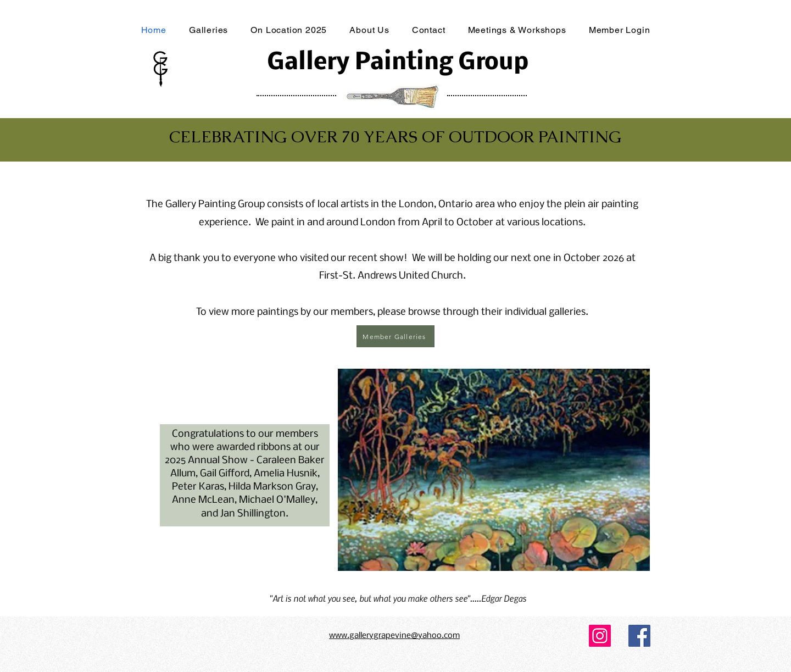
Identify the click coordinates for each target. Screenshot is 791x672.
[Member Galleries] (396, 336)
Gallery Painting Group (398, 63)
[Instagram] (600, 636)
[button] (494, 470)
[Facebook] (639, 636)
